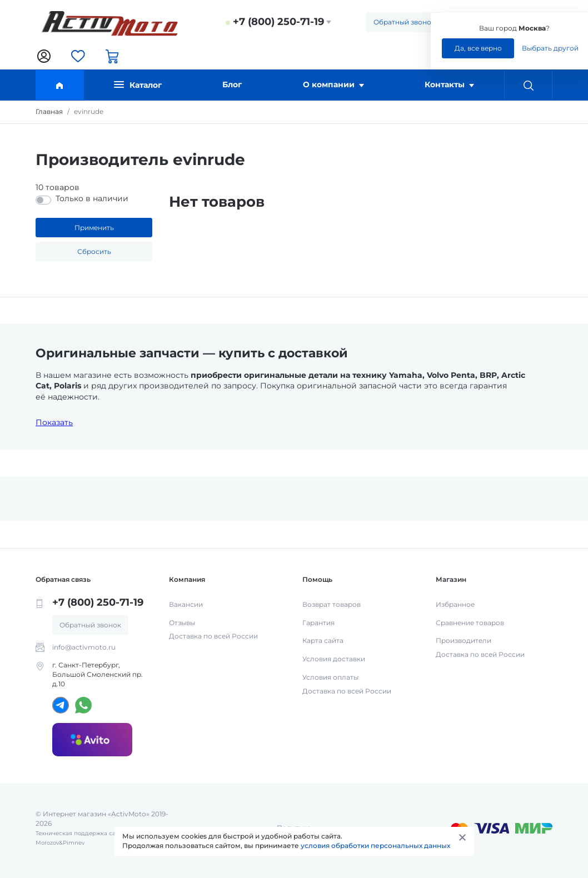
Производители (464, 640)
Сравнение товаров (470, 623)
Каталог (138, 85)
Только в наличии (92, 198)
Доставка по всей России (213, 636)
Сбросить (94, 251)
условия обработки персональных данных (375, 845)
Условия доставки (334, 659)
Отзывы (182, 623)
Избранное (455, 604)
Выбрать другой (550, 48)
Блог (232, 84)
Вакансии (186, 604)
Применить (94, 228)
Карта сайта (323, 640)
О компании (333, 84)
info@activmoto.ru (84, 647)
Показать (54, 422)
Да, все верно (478, 48)
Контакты (449, 84)
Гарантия (318, 623)
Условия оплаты (330, 677)
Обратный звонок (404, 22)
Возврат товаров (332, 604)
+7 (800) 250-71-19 (278, 22)
